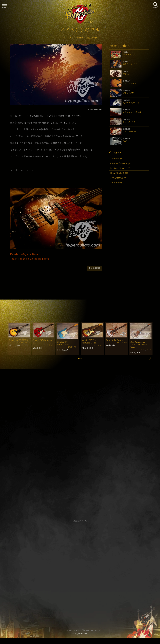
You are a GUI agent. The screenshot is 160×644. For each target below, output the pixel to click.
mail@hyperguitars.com (84, 438)
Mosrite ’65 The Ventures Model (89, 341)
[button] (79, 358)
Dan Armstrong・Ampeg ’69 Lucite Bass (139, 344)
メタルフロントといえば (133, 112)
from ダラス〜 (129, 55)
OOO (125, 141)
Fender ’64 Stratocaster (63, 343)
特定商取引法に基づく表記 (80, 567)
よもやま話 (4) (116, 158)
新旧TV (126, 74)
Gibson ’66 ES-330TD (18, 340)
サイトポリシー (80, 563)
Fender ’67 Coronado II (43, 341)
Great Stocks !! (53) (119, 173)
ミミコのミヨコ (129, 83)
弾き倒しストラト (130, 64)
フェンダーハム (129, 122)
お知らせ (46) (116, 183)
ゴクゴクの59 (129, 93)
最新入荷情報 (94, 268)
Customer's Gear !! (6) (120, 163)
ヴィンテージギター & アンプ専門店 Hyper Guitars (80, 630)
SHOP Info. (80, 446)
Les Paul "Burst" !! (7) (120, 168)
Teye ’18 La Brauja (115, 340)
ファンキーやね (129, 131)
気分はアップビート (131, 103)
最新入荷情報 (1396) (119, 178)
